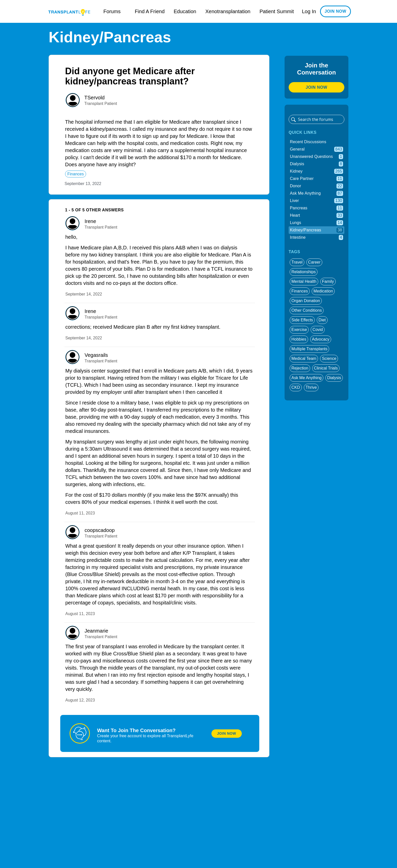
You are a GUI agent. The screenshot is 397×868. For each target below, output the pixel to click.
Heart (316, 215)
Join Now (226, 733)
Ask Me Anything (316, 193)
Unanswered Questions (316, 157)
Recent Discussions (308, 142)
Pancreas (316, 208)
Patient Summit (277, 11)
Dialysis (316, 164)
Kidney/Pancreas (316, 230)
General (316, 149)
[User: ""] (73, 100)
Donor (316, 186)
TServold (94, 98)
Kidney (316, 171)
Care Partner (316, 179)
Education (185, 11)
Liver (316, 201)
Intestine (316, 237)
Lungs (316, 223)
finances (76, 174)
